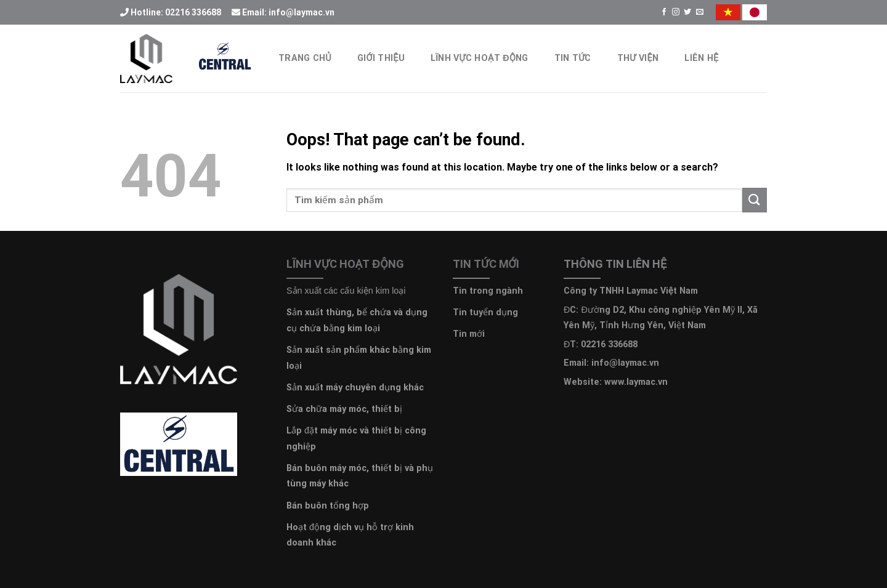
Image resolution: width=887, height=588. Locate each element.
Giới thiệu (381, 58)
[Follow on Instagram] (676, 12)
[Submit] (755, 200)
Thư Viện (638, 58)
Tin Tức (573, 58)
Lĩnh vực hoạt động (480, 58)
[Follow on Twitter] (687, 12)
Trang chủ (305, 58)
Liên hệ (701, 58)
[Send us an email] (700, 12)
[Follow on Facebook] (664, 12)
